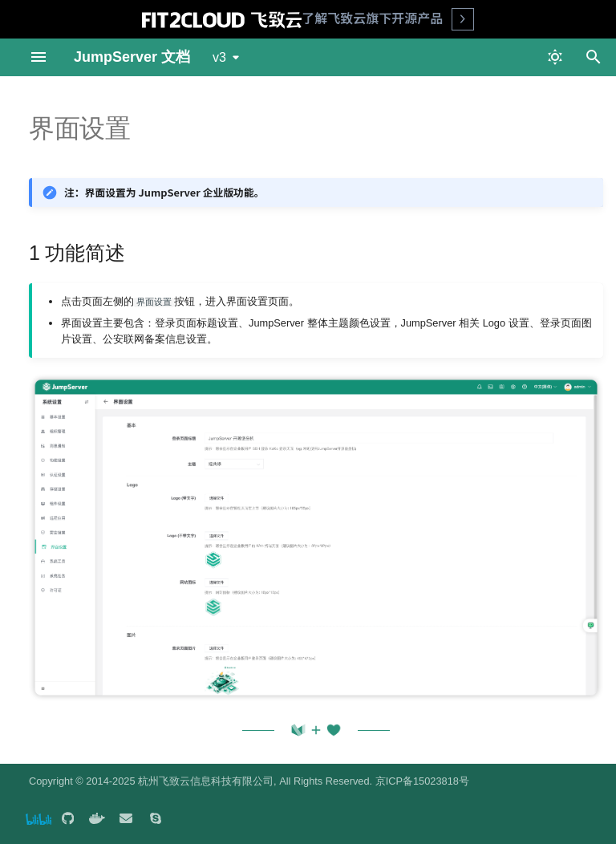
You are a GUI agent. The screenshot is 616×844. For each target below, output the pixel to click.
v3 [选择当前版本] (219, 57)
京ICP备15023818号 (422, 781)
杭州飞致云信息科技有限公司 (206, 781)
